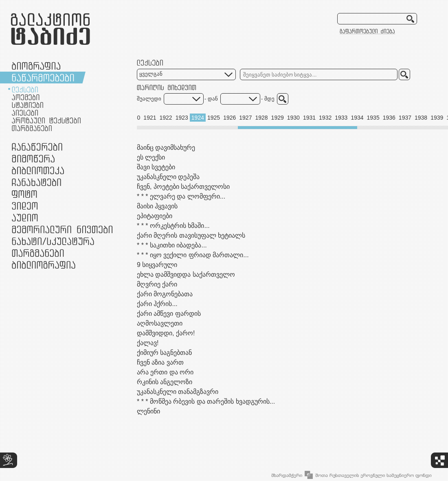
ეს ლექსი (151, 157)
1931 (309, 118)
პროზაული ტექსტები (46, 120)
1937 (405, 118)
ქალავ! (148, 343)
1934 (357, 118)
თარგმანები (32, 128)
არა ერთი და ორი (165, 372)
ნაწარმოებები (43, 78)
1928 (261, 118)
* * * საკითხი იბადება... (172, 245)
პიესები (25, 113)
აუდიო (25, 218)
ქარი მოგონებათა (165, 294)
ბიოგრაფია (36, 66)
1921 (150, 118)
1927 (245, 118)
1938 (421, 118)
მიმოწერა (33, 159)
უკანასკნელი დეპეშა (168, 177)
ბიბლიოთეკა (38, 170)
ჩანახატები (36, 182)
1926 (229, 118)
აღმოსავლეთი (160, 323)
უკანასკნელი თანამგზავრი (178, 392)
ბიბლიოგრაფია (44, 265)
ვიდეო (25, 206)
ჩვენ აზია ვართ (160, 362)
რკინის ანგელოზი (165, 382)
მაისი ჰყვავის (157, 206)
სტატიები (27, 105)
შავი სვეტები (156, 167)
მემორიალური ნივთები (62, 229)
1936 (389, 118)
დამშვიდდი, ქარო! (166, 333)
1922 (166, 118)
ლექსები (25, 90)
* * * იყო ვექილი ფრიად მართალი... (193, 255)
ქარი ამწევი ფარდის (169, 314)
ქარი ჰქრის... (157, 304)
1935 (373, 118)
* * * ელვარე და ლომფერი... (181, 196)
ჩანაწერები (37, 147)
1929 (278, 118)
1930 (293, 118)
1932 (325, 118)
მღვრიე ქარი (157, 284)
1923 (182, 118)
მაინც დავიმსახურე (166, 148)
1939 (437, 118)
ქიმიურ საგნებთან (164, 353)
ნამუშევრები (53, 241)
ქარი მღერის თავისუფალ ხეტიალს (191, 235)
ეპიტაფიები (155, 216)
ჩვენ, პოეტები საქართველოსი (183, 187)
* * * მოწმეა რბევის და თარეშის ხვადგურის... (206, 401)
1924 (198, 118)
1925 (214, 118)
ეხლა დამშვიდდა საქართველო (186, 274)
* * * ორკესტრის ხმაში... (173, 226)
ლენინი (148, 411)
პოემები (26, 97)
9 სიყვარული (157, 265)
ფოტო (25, 194)
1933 (341, 118)
